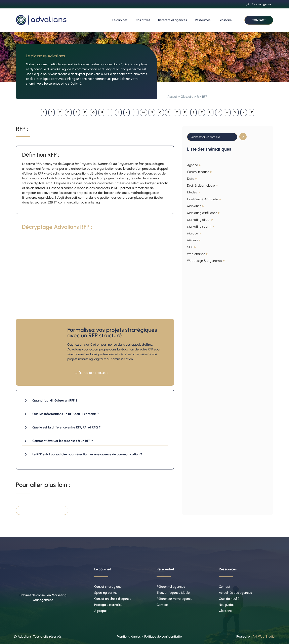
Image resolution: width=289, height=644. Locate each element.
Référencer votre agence (174, 599)
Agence (194, 165)
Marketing (196, 206)
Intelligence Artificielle (204, 199)
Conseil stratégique (108, 587)
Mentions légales (129, 636)
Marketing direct (200, 220)
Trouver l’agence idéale (173, 593)
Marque (194, 233)
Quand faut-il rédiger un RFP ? (55, 400)
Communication (200, 172)
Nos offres (143, 20)
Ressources (203, 20)
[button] (95, 401)
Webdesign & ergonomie (206, 261)
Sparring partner (107, 593)
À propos (101, 611)
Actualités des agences (235, 593)
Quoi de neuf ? (229, 599)
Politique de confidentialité (163, 636)
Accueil (172, 97)
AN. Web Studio (263, 636)
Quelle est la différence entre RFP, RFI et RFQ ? (67, 427)
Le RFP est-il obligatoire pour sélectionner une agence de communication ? (87, 454)
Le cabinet (120, 20)
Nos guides (227, 605)
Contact (162, 605)
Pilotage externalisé (108, 605)
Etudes (193, 192)
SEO (192, 247)
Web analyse (197, 254)
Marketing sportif (201, 226)
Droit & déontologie (202, 185)
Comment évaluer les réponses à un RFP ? (63, 441)
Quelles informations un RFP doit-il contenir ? (66, 414)
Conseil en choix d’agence (113, 599)
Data (192, 179)
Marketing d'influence (203, 213)
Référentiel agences (173, 20)
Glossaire (225, 20)
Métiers (194, 240)
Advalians (25, 636)
